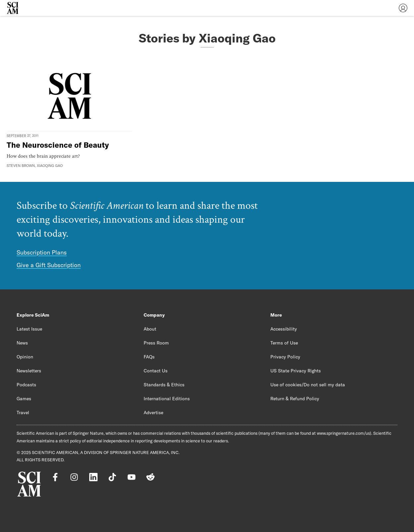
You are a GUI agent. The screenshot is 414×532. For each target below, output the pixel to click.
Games (24, 399)
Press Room (156, 343)
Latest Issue (29, 329)
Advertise (153, 413)
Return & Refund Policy (295, 399)
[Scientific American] (13, 8)
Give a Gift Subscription (49, 265)
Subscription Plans (42, 252)
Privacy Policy (285, 357)
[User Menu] (403, 8)
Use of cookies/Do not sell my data (308, 385)
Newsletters (29, 371)
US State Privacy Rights (296, 371)
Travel (23, 413)
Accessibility (284, 329)
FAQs (149, 357)
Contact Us (156, 371)
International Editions (167, 399)
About (150, 329)
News (22, 343)
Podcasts (26, 385)
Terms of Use (284, 343)
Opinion (25, 357)
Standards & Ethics (164, 385)
